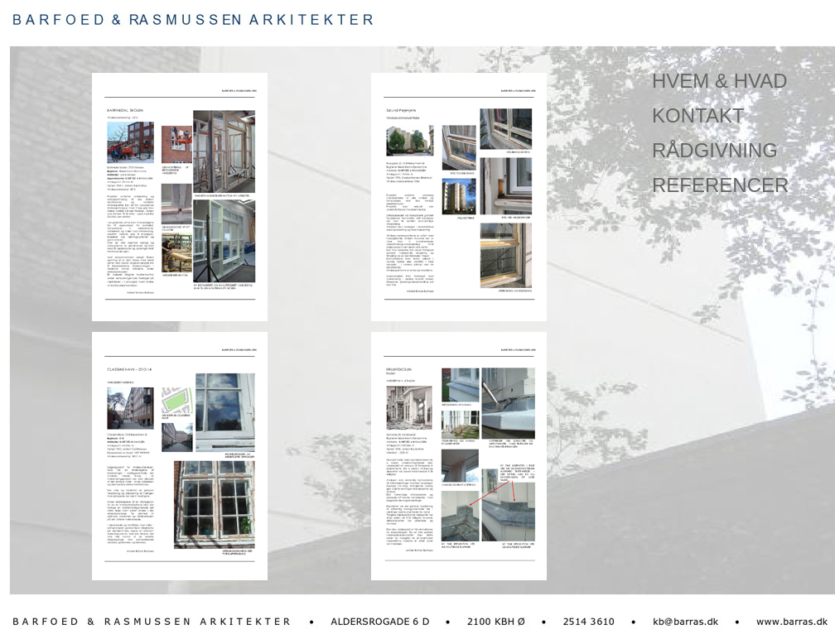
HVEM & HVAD (720, 81)
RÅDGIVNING (715, 150)
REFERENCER (720, 185)
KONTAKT (698, 115)
